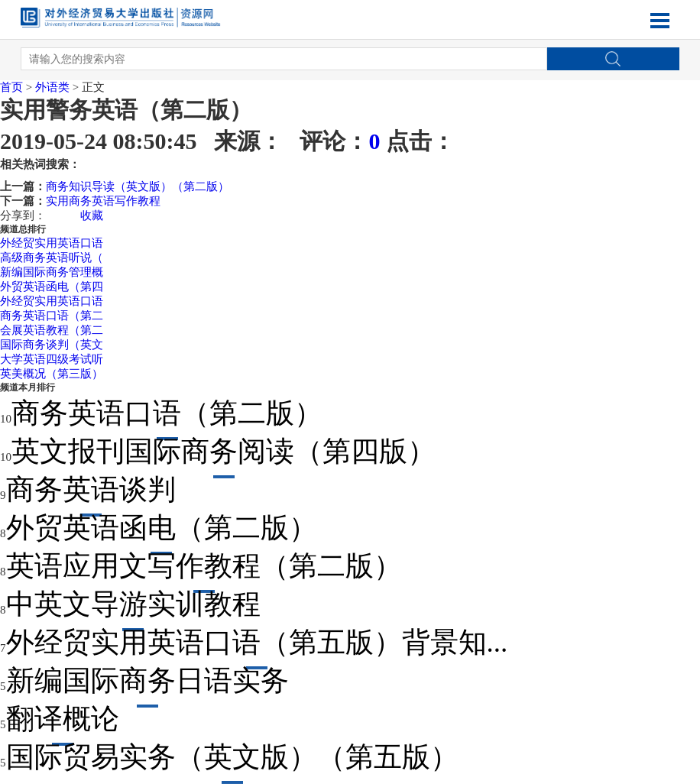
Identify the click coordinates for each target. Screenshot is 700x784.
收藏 (92, 215)
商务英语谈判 (91, 489)
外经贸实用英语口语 (52, 243)
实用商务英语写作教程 (103, 201)
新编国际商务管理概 (52, 272)
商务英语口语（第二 (52, 316)
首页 (11, 87)
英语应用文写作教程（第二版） (204, 566)
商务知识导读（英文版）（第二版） (138, 186)
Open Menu (660, 21)
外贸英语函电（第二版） (162, 528)
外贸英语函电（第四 (52, 287)
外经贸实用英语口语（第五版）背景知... (257, 642)
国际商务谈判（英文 (52, 345)
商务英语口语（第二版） (167, 413)
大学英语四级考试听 (52, 359)
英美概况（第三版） (52, 374)
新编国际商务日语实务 (147, 680)
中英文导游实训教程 (133, 604)
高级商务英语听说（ (52, 258)
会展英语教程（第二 (52, 330)
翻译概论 (63, 719)
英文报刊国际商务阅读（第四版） (224, 451)
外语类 (52, 87)
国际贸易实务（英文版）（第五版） (232, 757)
